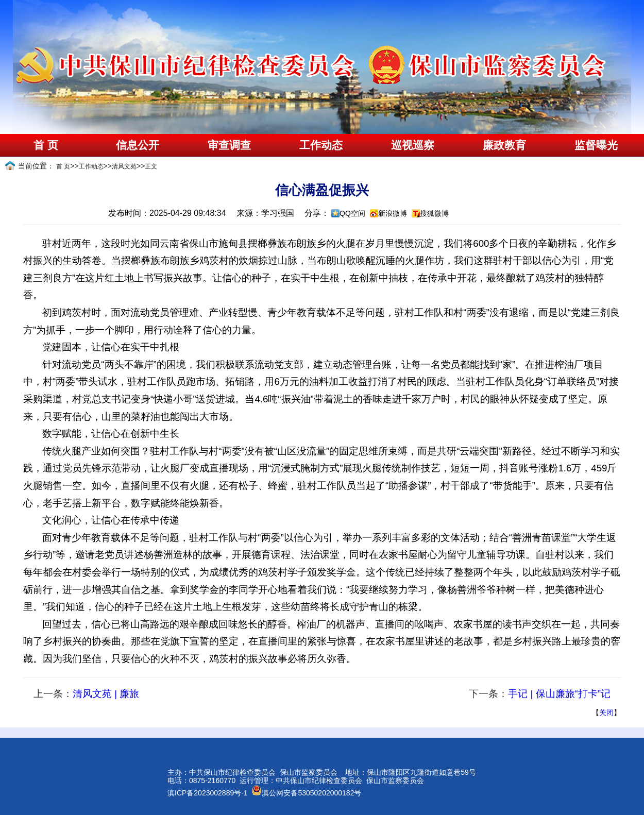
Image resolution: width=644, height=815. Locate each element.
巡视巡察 (413, 145)
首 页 (46, 145)
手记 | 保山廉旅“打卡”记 (559, 694)
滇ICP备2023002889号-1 (208, 793)
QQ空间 (352, 213)
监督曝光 (596, 145)
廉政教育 (504, 145)
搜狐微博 (434, 213)
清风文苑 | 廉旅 (106, 694)
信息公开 (138, 145)
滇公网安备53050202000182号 (306, 793)
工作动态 (321, 145)
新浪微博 (393, 213)
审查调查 (229, 145)
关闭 (606, 712)
